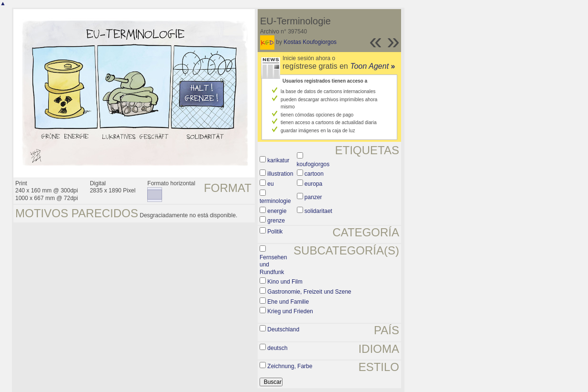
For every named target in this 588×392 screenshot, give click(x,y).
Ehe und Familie (288, 302)
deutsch (277, 348)
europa (313, 184)
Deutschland (283, 329)
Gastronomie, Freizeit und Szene (309, 292)
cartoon (314, 174)
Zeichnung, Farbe (290, 366)
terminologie (275, 201)
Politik (275, 232)
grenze (276, 221)
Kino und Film (285, 282)
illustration (280, 174)
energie (277, 211)
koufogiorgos (313, 164)
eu (270, 184)
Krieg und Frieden (290, 311)
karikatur (278, 160)
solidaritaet (318, 211)
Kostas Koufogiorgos (310, 42)
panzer (313, 197)
